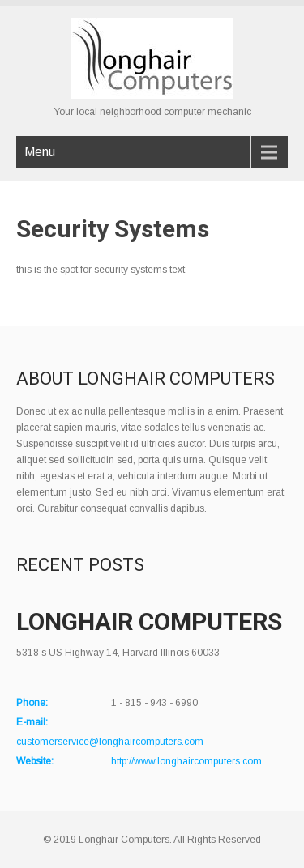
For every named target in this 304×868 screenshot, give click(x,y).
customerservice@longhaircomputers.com (110, 742)
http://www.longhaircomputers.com (186, 761)
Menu (40, 152)
